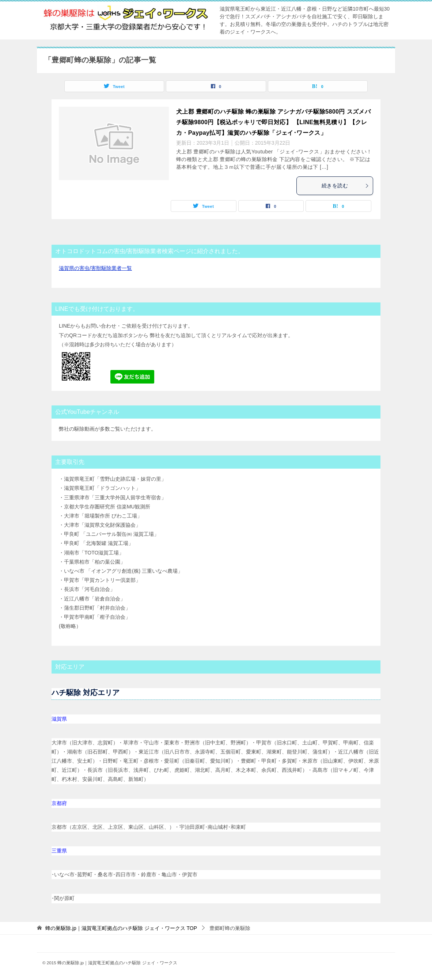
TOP (121, 928)
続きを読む (345, 186)
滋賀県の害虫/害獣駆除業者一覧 (95, 268)
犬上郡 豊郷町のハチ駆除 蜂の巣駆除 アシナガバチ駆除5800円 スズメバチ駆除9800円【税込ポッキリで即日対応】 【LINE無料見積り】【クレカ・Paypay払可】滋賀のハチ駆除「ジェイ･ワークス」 (273, 122)
